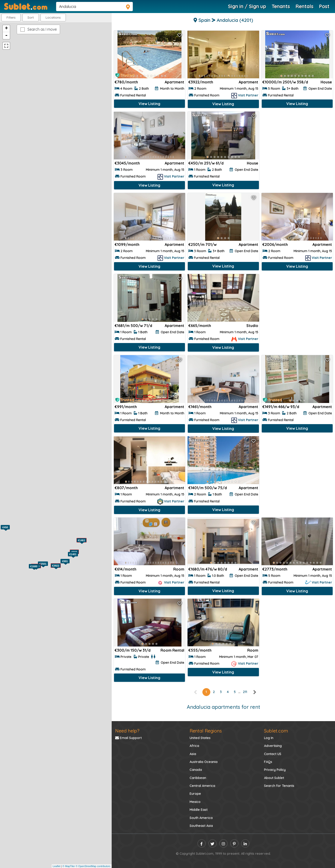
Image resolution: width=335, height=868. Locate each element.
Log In (269, 738)
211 (245, 692)
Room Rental (172, 650)
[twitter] (213, 843)
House (326, 82)
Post (324, 6)
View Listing (149, 104)
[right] (255, 692)
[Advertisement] (297, 144)
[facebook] (202, 843)
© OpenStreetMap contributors (93, 866)
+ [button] (6, 29)
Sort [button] (31, 17)
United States (200, 738)
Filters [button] (11, 17)
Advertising (273, 746)
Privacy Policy (275, 770)
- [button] (6, 36)
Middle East (199, 810)
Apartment (174, 82)
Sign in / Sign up (247, 6)
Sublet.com (276, 731)
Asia (193, 754)
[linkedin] (245, 843)
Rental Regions (206, 731)
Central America (202, 786)
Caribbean (198, 778)
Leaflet (57, 866)
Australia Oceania (204, 762)
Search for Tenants (279, 786)
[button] (53, 18)
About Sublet (274, 778)
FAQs (268, 762)
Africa (194, 746)
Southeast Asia (201, 826)
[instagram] (223, 843)
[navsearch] (94, 7)
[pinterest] (234, 843)
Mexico (195, 802)
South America (201, 818)
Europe (195, 794)
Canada (196, 770)
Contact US (273, 754)
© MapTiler (69, 866)
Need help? (127, 731)
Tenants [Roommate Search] (281, 6)
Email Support (128, 738)
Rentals (304, 6)
